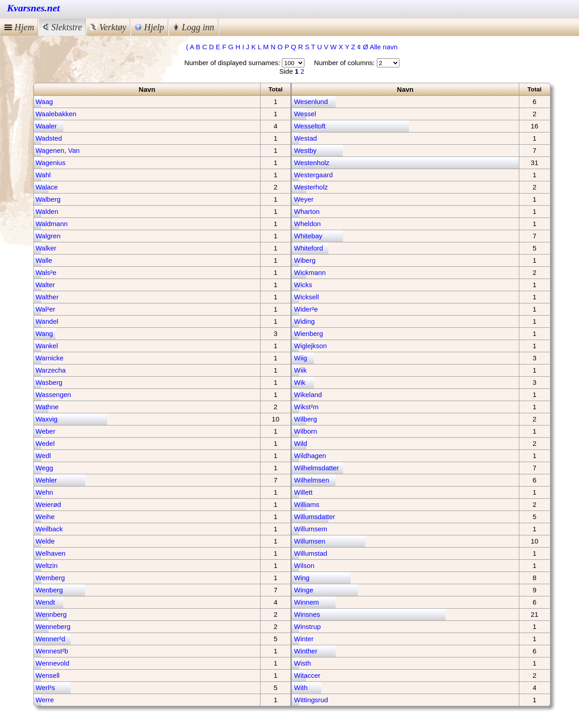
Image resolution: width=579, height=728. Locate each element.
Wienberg (308, 333)
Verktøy (108, 27)
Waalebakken (56, 114)
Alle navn (384, 47)
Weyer (304, 199)
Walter (45, 285)
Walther (47, 297)
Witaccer (307, 675)
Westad (306, 138)
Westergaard (313, 175)
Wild (301, 443)
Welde (45, 541)
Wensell (48, 675)
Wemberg (50, 578)
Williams (307, 504)
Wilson (304, 565)
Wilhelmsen (312, 480)
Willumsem (311, 529)
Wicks (303, 285)
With (301, 688)
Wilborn (306, 431)
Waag (45, 102)
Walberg (48, 199)
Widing (304, 321)
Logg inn (194, 27)
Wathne (47, 407)
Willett (303, 492)
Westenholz (312, 163)
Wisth (303, 663)
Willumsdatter (315, 517)
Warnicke (50, 358)
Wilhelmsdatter (316, 468)
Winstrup (307, 626)
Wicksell (306, 297)
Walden (47, 211)
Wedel (45, 443)
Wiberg (305, 260)
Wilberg (306, 419)
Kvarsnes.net (34, 8)
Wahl (43, 175)
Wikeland (308, 395)
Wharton (307, 211)
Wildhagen (310, 456)
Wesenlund (311, 102)
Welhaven (51, 553)
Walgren (48, 236)
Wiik (300, 370)
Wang (45, 333)
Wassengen (54, 395)
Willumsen (310, 541)
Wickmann (310, 272)
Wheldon (307, 224)
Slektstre (62, 27)
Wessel (305, 114)
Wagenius (51, 163)
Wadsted (49, 138)
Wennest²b (52, 651)
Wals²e (46, 272)
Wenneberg (53, 626)
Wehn (45, 492)
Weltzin (47, 565)
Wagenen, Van (58, 150)
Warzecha (51, 370)
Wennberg (51, 614)
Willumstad (311, 553)
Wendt (45, 602)
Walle (44, 260)
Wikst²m (306, 407)
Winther (306, 651)
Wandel (47, 321)
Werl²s (45, 688)
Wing (302, 578)
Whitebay (308, 236)
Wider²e (306, 309)
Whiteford (308, 248)
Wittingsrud (311, 700)
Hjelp (149, 27)
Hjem (19, 27)
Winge (304, 590)
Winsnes (307, 614)
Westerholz (311, 187)
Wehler (46, 480)
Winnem (306, 602)
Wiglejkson (311, 346)
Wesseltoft (310, 126)
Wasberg (49, 382)
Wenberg (50, 590)
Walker (46, 248)
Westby (305, 150)
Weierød (48, 504)
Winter (304, 639)
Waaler (46, 126)
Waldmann (52, 224)
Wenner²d (51, 639)
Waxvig (47, 419)
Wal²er (46, 309)
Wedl (43, 456)
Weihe (45, 517)
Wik (300, 382)
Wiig (301, 358)
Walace (47, 187)
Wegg (45, 468)
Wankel (47, 346)
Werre (45, 700)
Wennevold (53, 663)
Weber (46, 431)
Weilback (50, 529)
